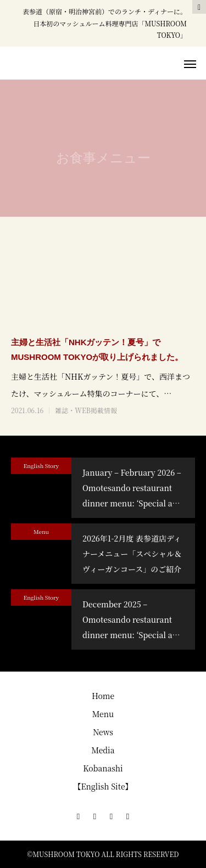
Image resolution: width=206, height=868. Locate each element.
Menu (41, 531)
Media (103, 750)
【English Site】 (103, 786)
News (103, 732)
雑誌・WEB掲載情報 (86, 410)
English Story (41, 466)
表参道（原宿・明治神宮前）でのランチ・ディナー (98, 11)
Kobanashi (103, 768)
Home (103, 696)
